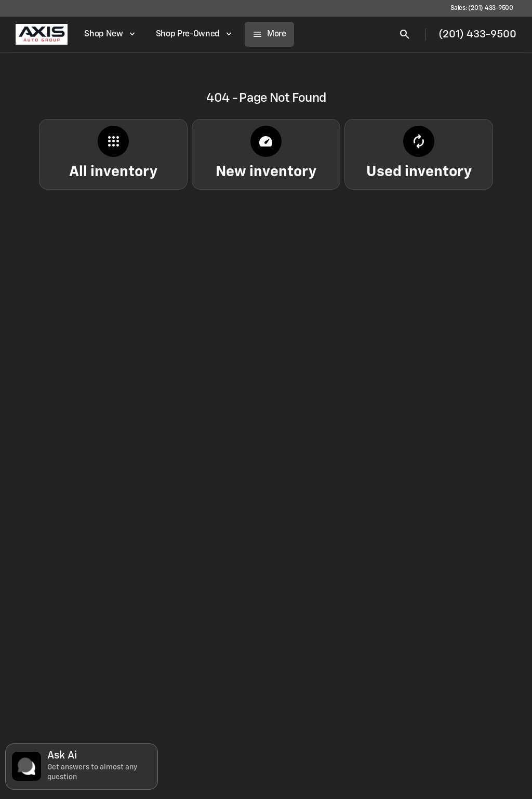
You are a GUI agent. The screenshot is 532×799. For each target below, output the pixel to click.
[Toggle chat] (82, 767)
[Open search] (405, 34)
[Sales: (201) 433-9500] (482, 8)
